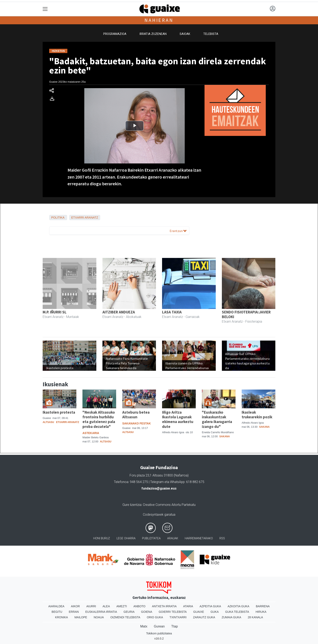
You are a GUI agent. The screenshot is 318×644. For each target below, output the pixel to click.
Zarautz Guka (204, 617)
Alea (106, 606)
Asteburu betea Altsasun (136, 415)
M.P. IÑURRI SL (55, 312)
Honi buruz (102, 538)
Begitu (57, 612)
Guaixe (199, 612)
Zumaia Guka (231, 617)
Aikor (75, 606)
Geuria (129, 612)
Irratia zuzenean (153, 34)
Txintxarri (178, 617)
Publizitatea (151, 538)
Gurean (159, 626)
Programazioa (115, 34)
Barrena (263, 606)
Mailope (81, 617)
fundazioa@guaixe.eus (159, 488)
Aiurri (91, 606)
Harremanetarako (199, 538)
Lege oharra (126, 538)
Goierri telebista (173, 612)
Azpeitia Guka (210, 606)
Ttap (175, 626)
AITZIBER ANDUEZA (119, 312)
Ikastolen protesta (59, 412)
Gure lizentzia (132, 505)
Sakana (225, 436)
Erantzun (178, 231)
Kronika (62, 617)
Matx (144, 626)
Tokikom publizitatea (159, 633)
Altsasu (48, 422)
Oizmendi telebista (125, 617)
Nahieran (159, 20)
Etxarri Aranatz (85, 218)
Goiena (147, 612)
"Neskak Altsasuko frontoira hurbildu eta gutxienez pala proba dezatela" (99, 419)
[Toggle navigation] (45, 9)
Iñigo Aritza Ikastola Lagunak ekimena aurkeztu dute (178, 419)
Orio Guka (155, 617)
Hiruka (261, 612)
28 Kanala (255, 617)
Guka (215, 612)
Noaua (99, 617)
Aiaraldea (56, 606)
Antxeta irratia (164, 606)
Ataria (188, 606)
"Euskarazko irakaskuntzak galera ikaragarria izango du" (217, 419)
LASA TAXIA (172, 312)
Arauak (173, 538)
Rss (222, 538)
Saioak (185, 34)
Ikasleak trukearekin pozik (257, 415)
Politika (58, 218)
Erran (74, 612)
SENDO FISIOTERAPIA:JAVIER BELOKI (246, 314)
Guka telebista (237, 612)
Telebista (211, 34)
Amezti (122, 606)
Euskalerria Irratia (101, 612)
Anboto (140, 606)
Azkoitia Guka (238, 606)
